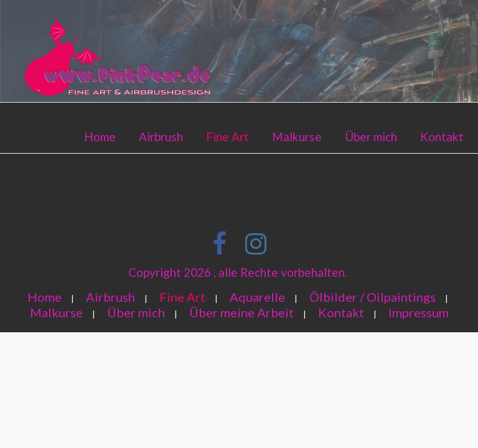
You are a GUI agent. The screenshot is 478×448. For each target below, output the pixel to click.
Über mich (371, 137)
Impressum (419, 312)
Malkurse (297, 137)
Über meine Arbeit (241, 312)
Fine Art (227, 137)
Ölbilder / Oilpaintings (373, 297)
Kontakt (442, 137)
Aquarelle (257, 297)
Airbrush (161, 137)
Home (100, 137)
